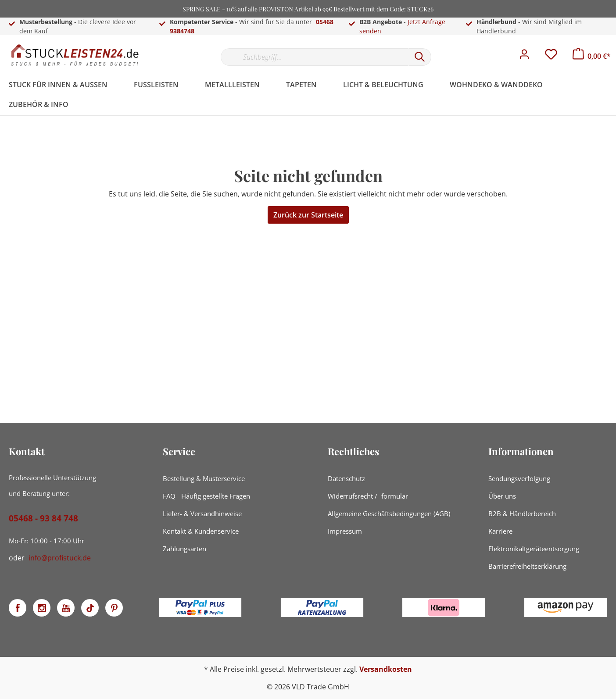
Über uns (502, 496)
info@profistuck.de (60, 558)
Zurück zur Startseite (308, 215)
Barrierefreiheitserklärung (527, 566)
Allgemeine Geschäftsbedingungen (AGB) (389, 514)
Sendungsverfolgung (519, 478)
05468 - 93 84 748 (43, 518)
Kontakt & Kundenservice (201, 531)
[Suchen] (420, 57)
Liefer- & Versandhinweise (202, 514)
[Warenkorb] (592, 56)
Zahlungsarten (184, 549)
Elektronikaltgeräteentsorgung (534, 549)
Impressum (345, 531)
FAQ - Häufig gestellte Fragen (206, 496)
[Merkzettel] (551, 57)
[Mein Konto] (524, 57)
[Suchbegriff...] (315, 57)
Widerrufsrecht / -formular (368, 496)
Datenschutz (346, 478)
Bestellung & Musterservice (204, 478)
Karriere (500, 531)
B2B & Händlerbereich (522, 514)
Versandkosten (386, 669)
